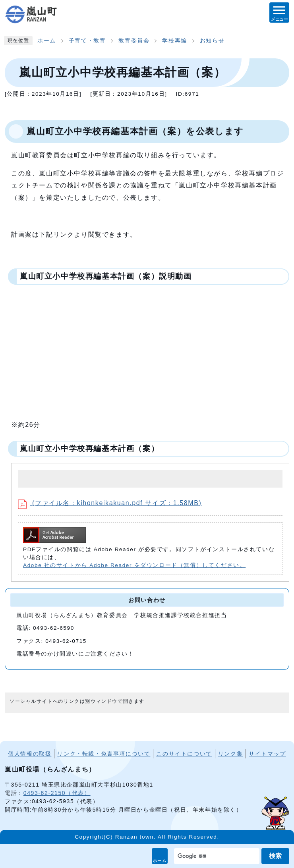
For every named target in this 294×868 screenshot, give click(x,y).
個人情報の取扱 (30, 754)
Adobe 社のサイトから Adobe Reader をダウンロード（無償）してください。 (134, 565)
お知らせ (212, 41)
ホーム (160, 861)
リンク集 (230, 754)
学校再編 (174, 41)
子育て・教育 (87, 41)
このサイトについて (184, 754)
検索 (275, 856)
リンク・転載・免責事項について (104, 754)
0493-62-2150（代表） (57, 793)
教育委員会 (134, 41)
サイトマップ (267, 754)
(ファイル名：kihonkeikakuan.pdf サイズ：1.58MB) (110, 503)
